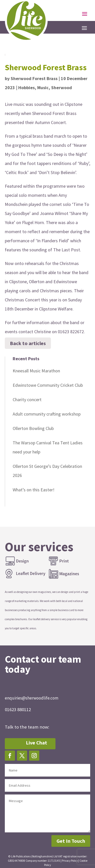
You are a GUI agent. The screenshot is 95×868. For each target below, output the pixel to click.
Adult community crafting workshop (47, 414)
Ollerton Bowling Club (33, 428)
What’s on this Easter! (34, 490)
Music (43, 88)
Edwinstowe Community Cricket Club (48, 385)
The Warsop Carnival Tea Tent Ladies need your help (48, 447)
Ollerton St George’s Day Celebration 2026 (47, 471)
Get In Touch (71, 841)
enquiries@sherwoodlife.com (32, 698)
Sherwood (62, 88)
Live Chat (36, 743)
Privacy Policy (70, 861)
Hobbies (26, 88)
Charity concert (27, 400)
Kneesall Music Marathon (36, 371)
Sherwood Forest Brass (34, 78)
